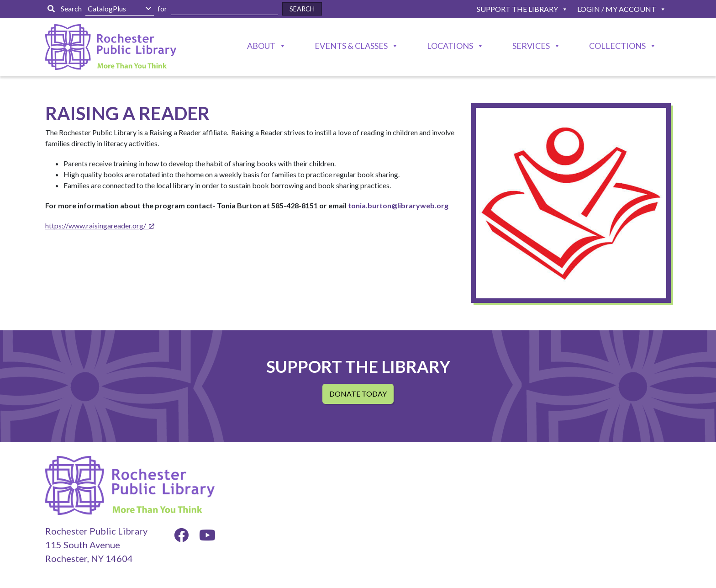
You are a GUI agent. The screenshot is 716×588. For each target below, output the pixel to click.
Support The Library (517, 9)
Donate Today (358, 394)
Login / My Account (617, 9)
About (261, 46)
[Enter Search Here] (224, 9)
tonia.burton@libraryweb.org (398, 205)
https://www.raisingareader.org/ (96, 225)
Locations (450, 46)
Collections (617, 46)
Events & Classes (351, 46)
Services (531, 46)
